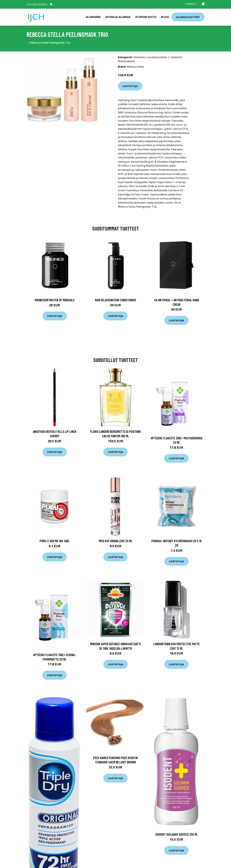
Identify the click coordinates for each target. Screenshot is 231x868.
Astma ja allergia (118, 17)
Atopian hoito (146, 17)
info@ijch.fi (191, 4)
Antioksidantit (126, 61)
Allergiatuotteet (188, 17)
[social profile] (51, 4)
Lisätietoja (130, 86)
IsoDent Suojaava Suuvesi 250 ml (177, 834)
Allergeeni (93, 17)
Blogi (165, 17)
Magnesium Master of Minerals (55, 300)
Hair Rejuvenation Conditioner (116, 300)
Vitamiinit (139, 57)
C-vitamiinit (175, 57)
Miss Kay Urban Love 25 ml (116, 541)
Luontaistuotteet (156, 57)
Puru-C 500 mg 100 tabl (55, 541)
